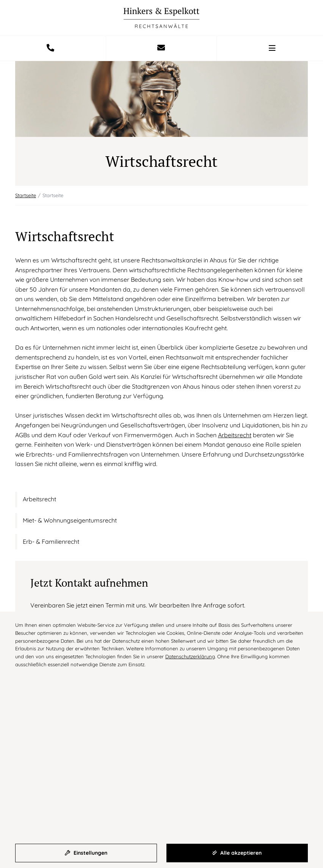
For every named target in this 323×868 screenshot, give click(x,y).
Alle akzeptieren (237, 853)
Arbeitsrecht (235, 435)
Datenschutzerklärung (190, 656)
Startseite (26, 195)
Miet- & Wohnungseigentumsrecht (70, 520)
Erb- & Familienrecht (51, 542)
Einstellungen (86, 853)
